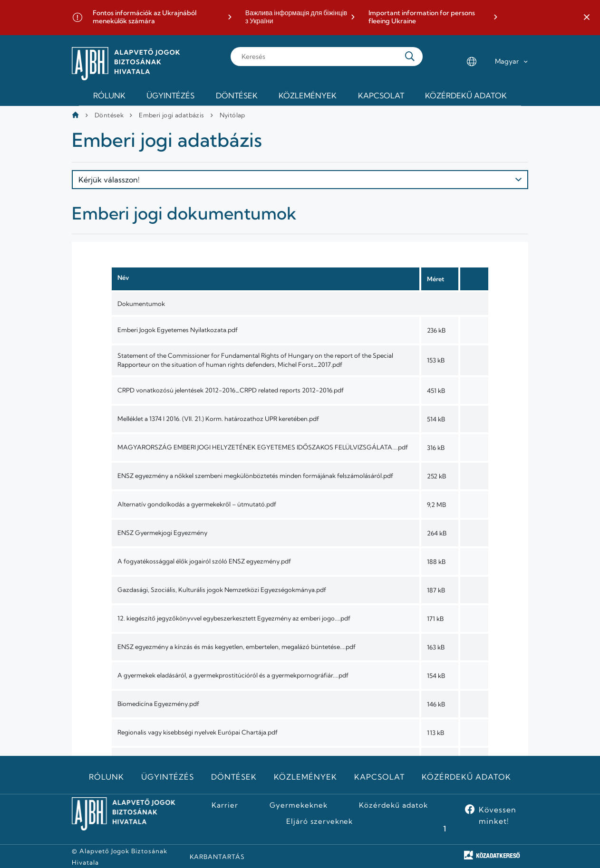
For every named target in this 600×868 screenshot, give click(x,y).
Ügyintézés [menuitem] (170, 95)
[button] (587, 18)
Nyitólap (232, 115)
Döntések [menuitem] (237, 95)
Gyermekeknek (299, 805)
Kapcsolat (379, 777)
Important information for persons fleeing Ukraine (422, 17)
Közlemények (305, 777)
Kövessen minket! (498, 815)
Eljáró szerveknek (319, 821)
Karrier (225, 805)
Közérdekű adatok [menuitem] (466, 95)
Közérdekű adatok (466, 777)
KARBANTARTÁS (218, 857)
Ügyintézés (168, 777)
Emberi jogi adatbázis (171, 115)
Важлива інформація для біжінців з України (296, 17)
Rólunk (106, 777)
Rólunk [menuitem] (109, 95)
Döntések (109, 115)
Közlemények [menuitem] (308, 95)
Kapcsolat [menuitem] (381, 95)
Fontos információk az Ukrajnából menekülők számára (145, 17)
